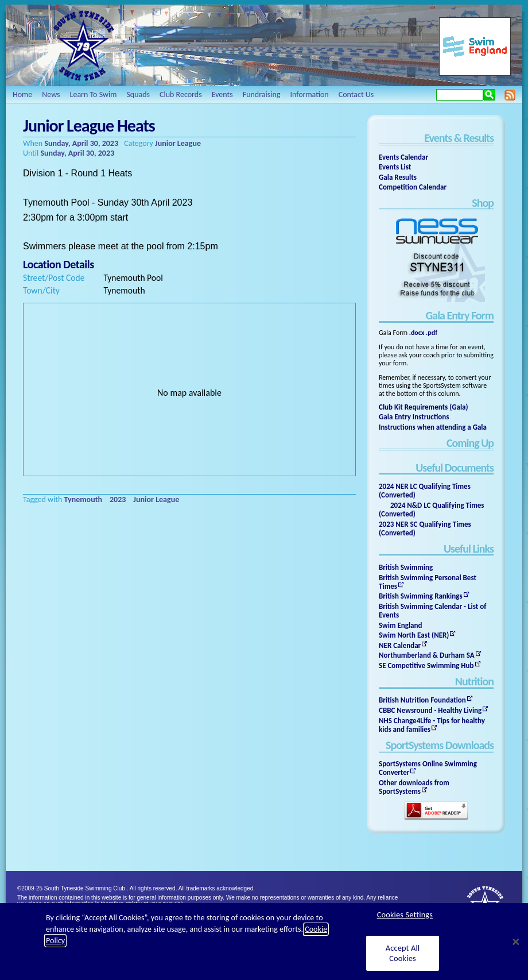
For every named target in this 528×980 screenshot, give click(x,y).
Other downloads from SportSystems (414, 787)
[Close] (516, 942)
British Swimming (406, 567)
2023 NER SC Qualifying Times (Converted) (425, 528)
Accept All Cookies (403, 953)
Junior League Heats (89, 126)
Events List (395, 167)
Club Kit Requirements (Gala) (424, 407)
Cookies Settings (405, 915)
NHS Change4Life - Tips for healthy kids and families (432, 725)
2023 (118, 499)
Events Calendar (403, 157)
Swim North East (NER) (414, 635)
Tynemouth (83, 499)
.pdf (432, 333)
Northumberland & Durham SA (427, 655)
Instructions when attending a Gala (433, 427)
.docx (417, 333)
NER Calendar (400, 645)
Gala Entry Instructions (414, 417)
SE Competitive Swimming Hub (426, 665)
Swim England (400, 625)
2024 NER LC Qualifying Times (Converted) (425, 491)
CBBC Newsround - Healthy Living (430, 710)
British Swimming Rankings (421, 596)
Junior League (178, 143)
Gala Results (398, 177)
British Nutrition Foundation (422, 700)
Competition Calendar (413, 187)
